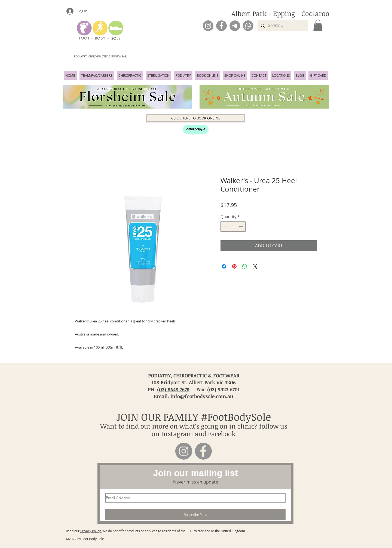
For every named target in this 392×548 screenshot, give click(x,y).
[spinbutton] (233, 227)
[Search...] (282, 26)
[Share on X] (255, 266)
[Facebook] (221, 26)
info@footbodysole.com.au (202, 396)
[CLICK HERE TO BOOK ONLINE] (196, 118)
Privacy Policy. (91, 531)
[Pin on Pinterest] (234, 266)
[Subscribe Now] (195, 515)
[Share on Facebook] (224, 266)
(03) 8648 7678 (173, 389)
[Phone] (248, 26)
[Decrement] (225, 227)
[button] (318, 25)
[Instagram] (208, 26)
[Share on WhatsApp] (245, 266)
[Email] (235, 26)
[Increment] (241, 227)
